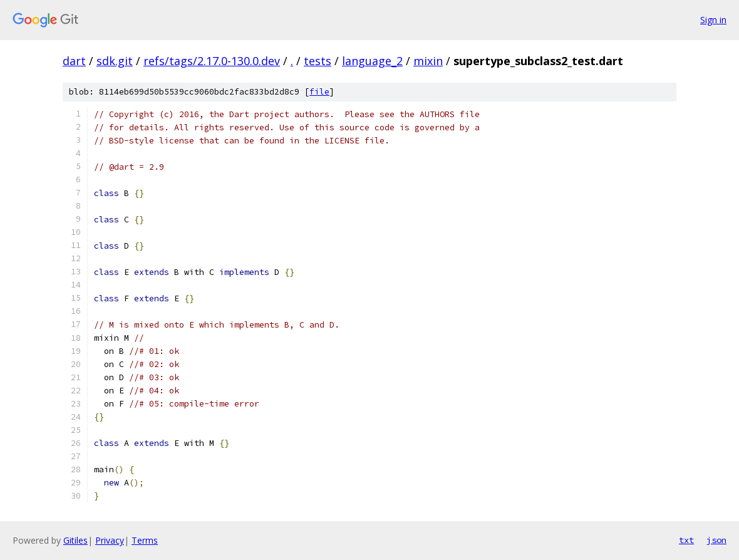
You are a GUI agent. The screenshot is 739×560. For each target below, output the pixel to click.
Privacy (110, 540)
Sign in (713, 20)
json (716, 540)
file (319, 92)
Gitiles (75, 540)
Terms (145, 540)
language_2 (372, 61)
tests (318, 61)
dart (74, 61)
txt (686, 540)
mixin (428, 61)
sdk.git (115, 61)
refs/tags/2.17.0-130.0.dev (212, 61)
